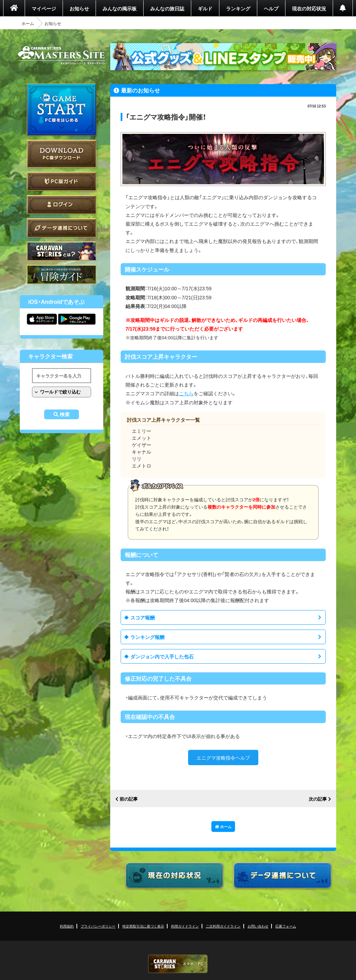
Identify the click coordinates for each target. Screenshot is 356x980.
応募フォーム (286, 926)
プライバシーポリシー (98, 926)
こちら (186, 393)
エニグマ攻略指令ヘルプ (223, 758)
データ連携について (62, 228)
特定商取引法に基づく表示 (143, 926)
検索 (65, 414)
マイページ (44, 8)
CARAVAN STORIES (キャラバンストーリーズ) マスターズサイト (62, 55)
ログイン (62, 205)
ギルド (205, 8)
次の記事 (318, 799)
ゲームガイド (62, 274)
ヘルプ (271, 8)
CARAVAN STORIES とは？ (62, 251)
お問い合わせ (258, 926)
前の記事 (129, 799)
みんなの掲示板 (120, 8)
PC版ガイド (62, 181)
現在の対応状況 (309, 8)
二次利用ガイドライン (223, 926)
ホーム (28, 23)
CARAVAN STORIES (178, 964)
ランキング (238, 8)
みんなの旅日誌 (167, 8)
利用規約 (67, 926)
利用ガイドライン (185, 926)
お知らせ (79, 8)
